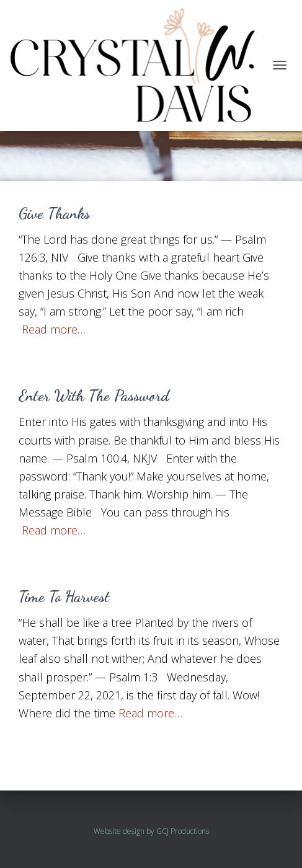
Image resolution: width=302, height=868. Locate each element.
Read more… (54, 329)
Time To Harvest (64, 596)
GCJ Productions (183, 831)
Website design (119, 831)
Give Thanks (54, 213)
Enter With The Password (94, 396)
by (150, 831)
